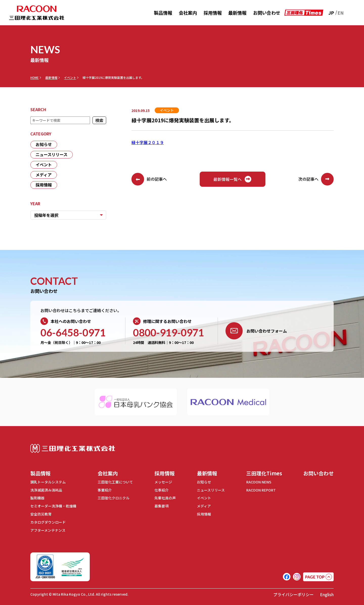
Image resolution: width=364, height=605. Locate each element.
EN (341, 13)
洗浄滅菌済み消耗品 (46, 490)
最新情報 (237, 13)
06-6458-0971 (73, 333)
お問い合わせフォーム (256, 331)
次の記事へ (316, 179)
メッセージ (163, 482)
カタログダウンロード (48, 521)
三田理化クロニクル (113, 498)
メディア (44, 175)
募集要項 (162, 505)
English (327, 593)
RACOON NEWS (259, 482)
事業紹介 (105, 490)
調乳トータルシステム (48, 482)
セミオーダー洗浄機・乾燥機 (53, 505)
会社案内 (188, 13)
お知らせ (44, 145)
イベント (70, 78)
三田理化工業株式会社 (73, 448)
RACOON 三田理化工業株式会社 (37, 13)
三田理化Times (264, 473)
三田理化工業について (115, 482)
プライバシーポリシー (293, 593)
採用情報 (213, 13)
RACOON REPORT (261, 490)
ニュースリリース (52, 155)
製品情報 (163, 13)
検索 (99, 120)
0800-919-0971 (168, 333)
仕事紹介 (162, 490)
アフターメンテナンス (48, 529)
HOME (35, 78)
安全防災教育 (41, 513)
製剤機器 (37, 498)
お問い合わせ (267, 13)
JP (331, 13)
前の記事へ (149, 179)
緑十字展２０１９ (148, 142)
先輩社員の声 (165, 498)
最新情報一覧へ (233, 179)
